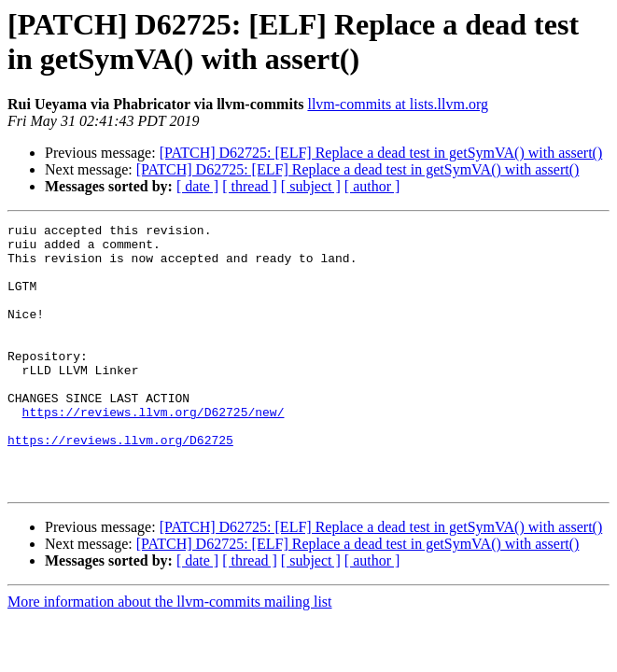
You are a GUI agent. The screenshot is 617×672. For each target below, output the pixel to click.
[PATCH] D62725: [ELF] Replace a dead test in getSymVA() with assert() (381, 153)
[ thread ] (250, 186)
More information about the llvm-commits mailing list (170, 655)
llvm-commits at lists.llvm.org (397, 104)
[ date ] (197, 186)
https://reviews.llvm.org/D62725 (120, 484)
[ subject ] (311, 186)
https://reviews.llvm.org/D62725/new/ (154, 451)
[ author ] (372, 186)
